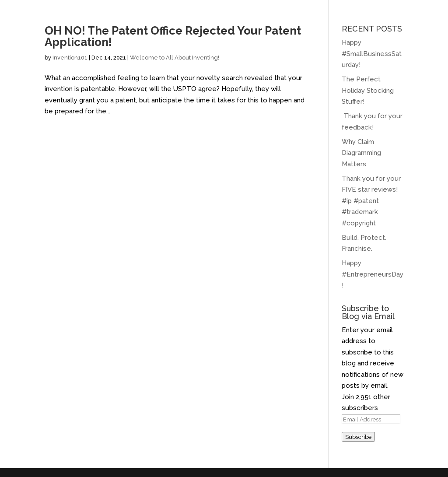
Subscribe (358, 437)
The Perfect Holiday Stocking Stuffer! (368, 90)
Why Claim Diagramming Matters (361, 153)
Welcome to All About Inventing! (175, 58)
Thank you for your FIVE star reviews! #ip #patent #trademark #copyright (371, 201)
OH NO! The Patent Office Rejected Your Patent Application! (173, 36)
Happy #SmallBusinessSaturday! (372, 54)
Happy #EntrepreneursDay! (373, 274)
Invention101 (70, 58)
